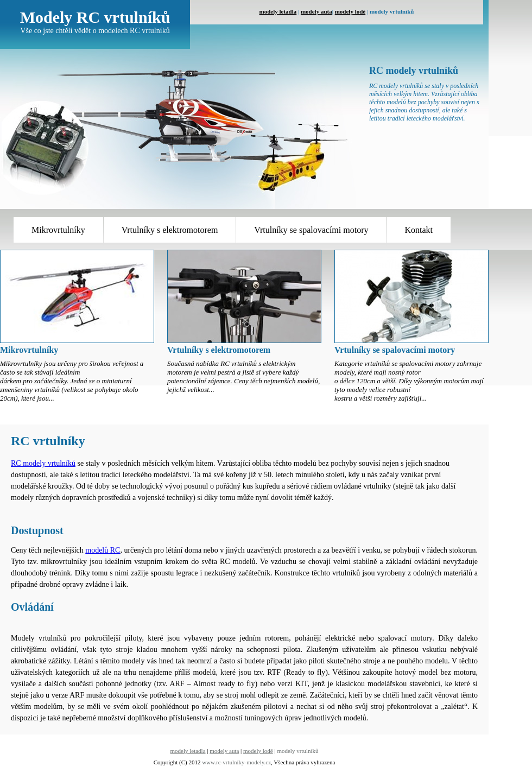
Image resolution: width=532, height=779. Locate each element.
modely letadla (278, 11)
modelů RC (103, 550)
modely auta (316, 11)
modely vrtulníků (297, 751)
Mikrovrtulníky (58, 230)
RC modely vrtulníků (43, 463)
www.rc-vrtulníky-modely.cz (236, 762)
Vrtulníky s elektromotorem (170, 230)
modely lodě (350, 11)
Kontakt (419, 230)
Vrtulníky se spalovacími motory (311, 230)
